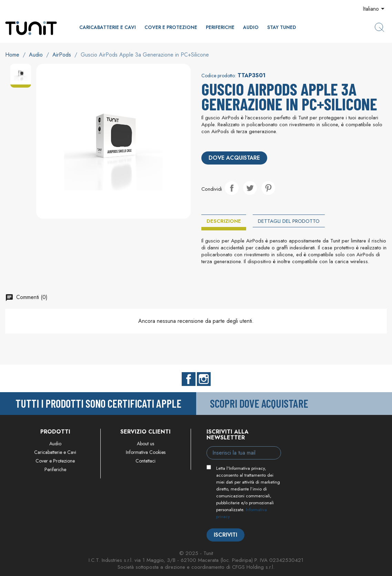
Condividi (232, 188)
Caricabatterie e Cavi (108, 27)
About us (145, 444)
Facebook (189, 379)
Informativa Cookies (146, 452)
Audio (251, 27)
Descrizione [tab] (224, 221)
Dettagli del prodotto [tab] (289, 221)
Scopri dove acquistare (259, 403)
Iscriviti (225, 535)
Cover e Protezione (171, 27)
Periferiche (220, 27)
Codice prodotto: (219, 76)
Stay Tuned (282, 27)
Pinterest (268, 188)
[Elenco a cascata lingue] (375, 9)
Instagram (204, 379)
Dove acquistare (234, 158)
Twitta (250, 188)
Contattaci (145, 461)
